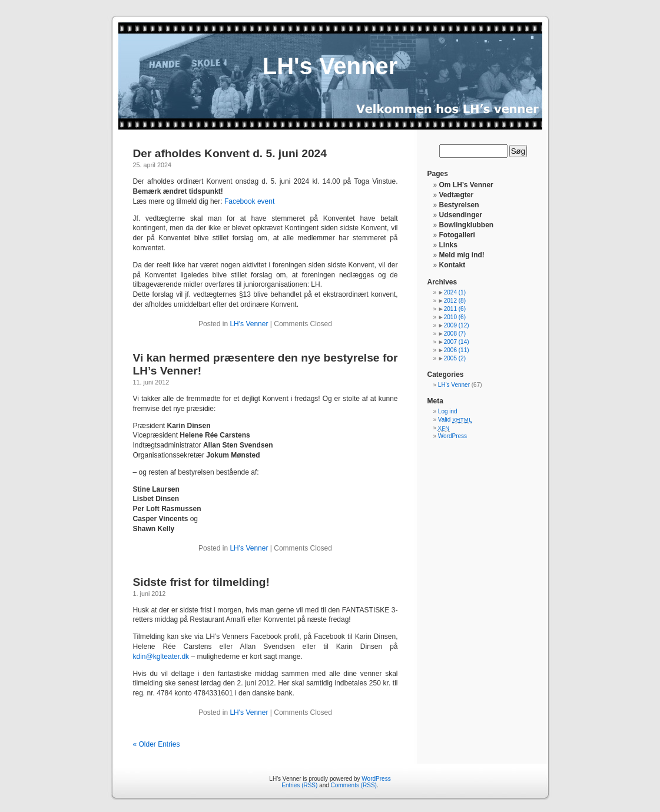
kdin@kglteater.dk (161, 657)
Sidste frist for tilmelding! (201, 582)
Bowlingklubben (467, 225)
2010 (455, 317)
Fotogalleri (457, 235)
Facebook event (249, 201)
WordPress (452, 436)
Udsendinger (461, 215)
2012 (455, 301)
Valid (455, 420)
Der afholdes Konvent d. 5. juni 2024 (230, 153)
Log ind (448, 411)
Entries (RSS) (299, 785)
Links (448, 245)
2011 (455, 309)
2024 (455, 292)
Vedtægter (457, 195)
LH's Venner (330, 66)
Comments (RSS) (354, 785)
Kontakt (452, 265)
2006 (457, 350)
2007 (457, 342)
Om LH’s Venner (466, 185)
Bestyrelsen (459, 205)
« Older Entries (157, 744)
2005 (455, 358)
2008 (455, 334)
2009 (457, 325)
